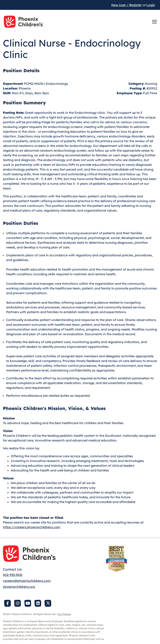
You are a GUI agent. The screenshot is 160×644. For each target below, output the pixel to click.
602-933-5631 (13, 575)
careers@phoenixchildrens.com (27, 581)
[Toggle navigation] (154, 22)
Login (151, 5)
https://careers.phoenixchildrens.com (32, 527)
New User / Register (127, 5)
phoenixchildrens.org (19, 587)
